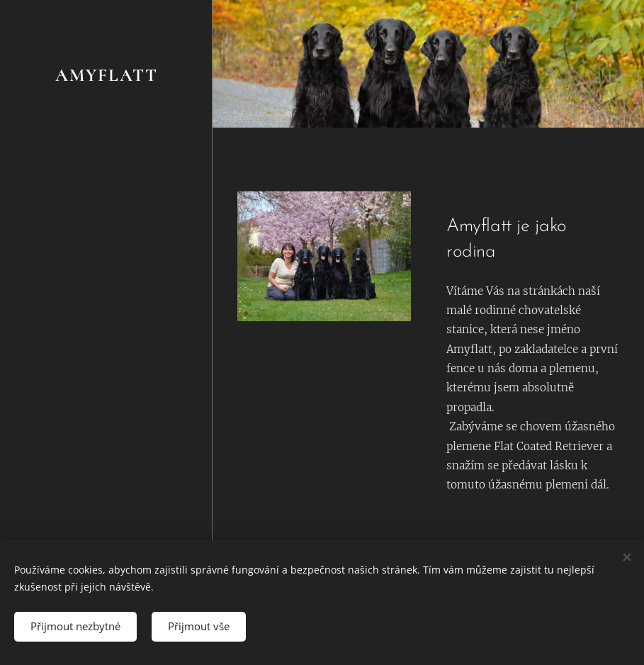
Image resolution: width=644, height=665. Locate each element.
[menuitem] (106, 241)
